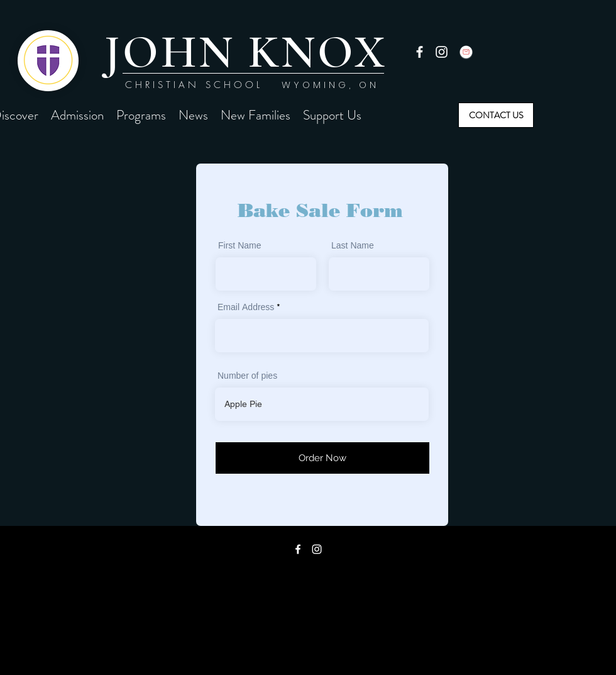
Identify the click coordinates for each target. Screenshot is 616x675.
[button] (77, 115)
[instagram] (442, 52)
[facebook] (420, 52)
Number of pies (247, 377)
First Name (240, 247)
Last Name (353, 247)
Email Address (246, 308)
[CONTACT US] (496, 115)
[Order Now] (322, 458)
